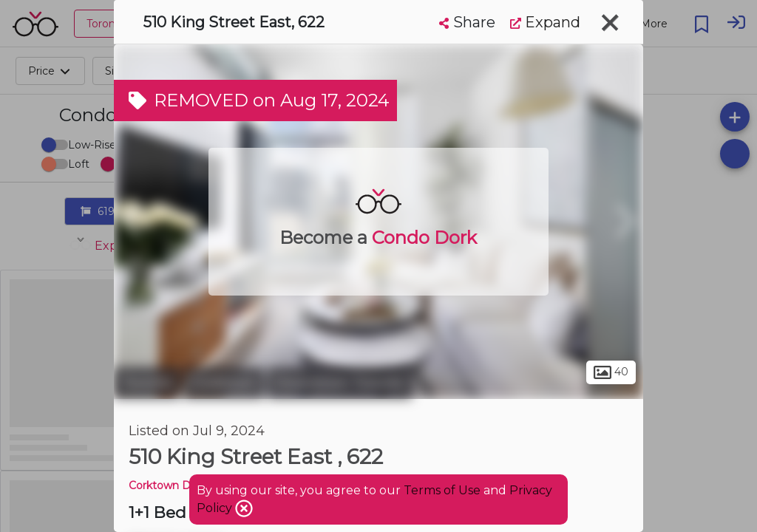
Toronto (147, 383)
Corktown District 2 (178, 485)
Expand (545, 22)
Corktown (224, 383)
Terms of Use (442, 490)
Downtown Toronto (340, 383)
